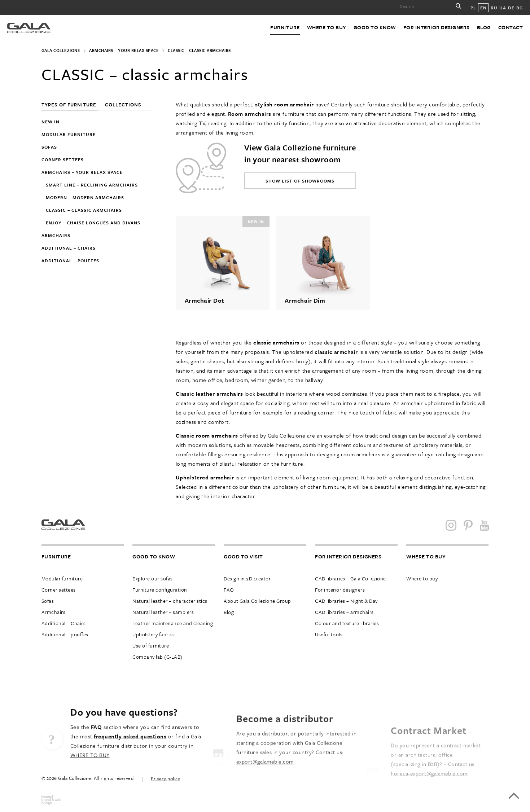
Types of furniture (70, 105)
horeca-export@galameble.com (429, 787)
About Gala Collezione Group (257, 601)
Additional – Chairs (64, 623)
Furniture (285, 27)
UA (503, 8)
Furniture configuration (160, 590)
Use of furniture (151, 646)
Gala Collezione (61, 50)
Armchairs (56, 235)
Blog (484, 27)
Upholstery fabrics (154, 634)
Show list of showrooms (300, 181)
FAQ (229, 590)
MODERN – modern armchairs (85, 197)
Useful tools (329, 634)
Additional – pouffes (70, 260)
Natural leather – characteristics (170, 601)
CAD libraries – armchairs (344, 612)
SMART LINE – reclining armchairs (92, 185)
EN (483, 8)
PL (473, 8)
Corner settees (63, 159)
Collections (123, 105)
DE (511, 8)
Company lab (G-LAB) (157, 657)
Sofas (49, 147)
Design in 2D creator (247, 578)
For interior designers (437, 27)
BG (520, 8)
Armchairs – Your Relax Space (124, 50)
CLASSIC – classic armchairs (84, 210)
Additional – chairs (69, 248)
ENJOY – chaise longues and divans (93, 223)
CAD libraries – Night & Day (346, 601)
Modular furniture (69, 134)
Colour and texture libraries (347, 623)
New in (51, 122)
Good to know (375, 27)
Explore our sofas (153, 578)
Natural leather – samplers (163, 612)
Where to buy (327, 27)
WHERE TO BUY (90, 767)
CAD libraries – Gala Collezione (351, 578)
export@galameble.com (265, 780)
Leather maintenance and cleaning (173, 623)
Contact (511, 27)
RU (494, 8)
